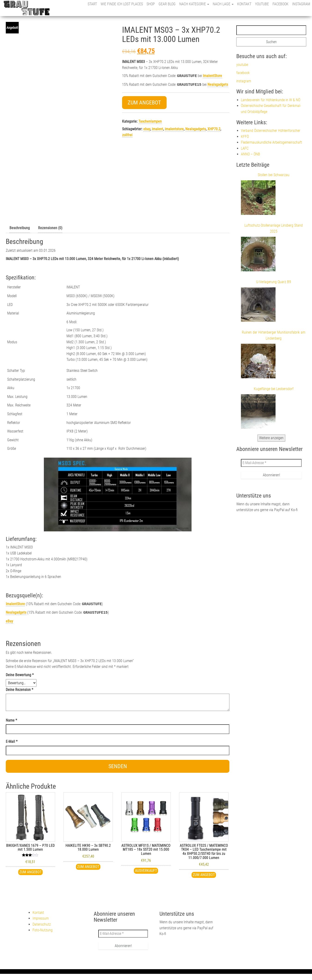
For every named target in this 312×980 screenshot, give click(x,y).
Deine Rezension (19, 689)
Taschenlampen (150, 120)
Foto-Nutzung (43, 929)
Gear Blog (167, 4)
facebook (280, 4)
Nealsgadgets (218, 84)
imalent (157, 128)
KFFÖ (245, 137)
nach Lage (223, 4)
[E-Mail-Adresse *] (271, 463)
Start (92, 4)
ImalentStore (212, 76)
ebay (147, 128)
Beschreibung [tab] (20, 228)
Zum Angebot (144, 102)
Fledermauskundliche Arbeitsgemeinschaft (271, 142)
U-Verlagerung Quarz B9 (274, 282)
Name (11, 719)
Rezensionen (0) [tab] (50, 228)
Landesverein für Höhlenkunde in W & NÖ (271, 100)
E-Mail (12, 741)
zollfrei (127, 134)
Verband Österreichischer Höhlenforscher (271, 131)
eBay (9, 620)
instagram (301, 4)
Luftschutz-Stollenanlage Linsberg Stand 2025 (274, 228)
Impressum (41, 917)
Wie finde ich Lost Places (122, 4)
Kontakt (244, 4)
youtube (262, 4)
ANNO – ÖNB (250, 154)
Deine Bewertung (20, 674)
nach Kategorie (194, 4)
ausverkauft (146, 870)
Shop (151, 4)
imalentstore (174, 128)
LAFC (245, 148)
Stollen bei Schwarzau (274, 175)
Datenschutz (42, 923)
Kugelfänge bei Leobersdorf (274, 389)
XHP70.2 (214, 128)
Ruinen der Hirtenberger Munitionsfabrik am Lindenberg (274, 335)
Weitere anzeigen (271, 438)
